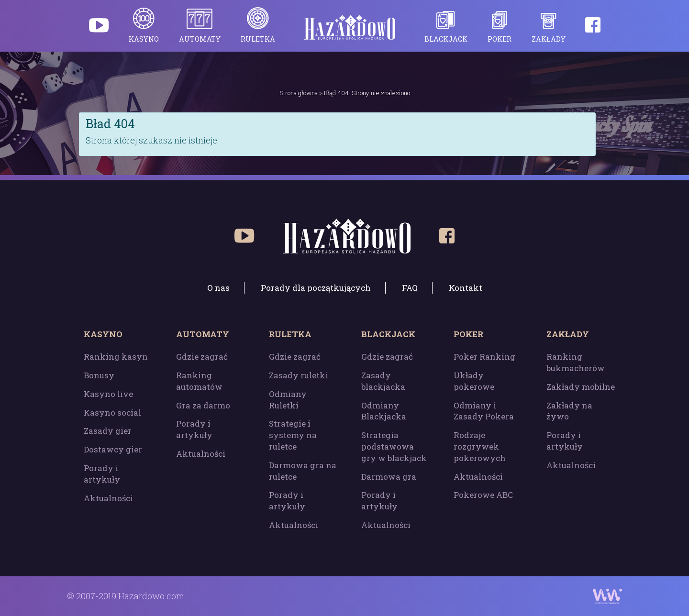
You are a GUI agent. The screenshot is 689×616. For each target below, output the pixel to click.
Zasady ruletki (299, 375)
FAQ (410, 288)
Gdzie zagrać (202, 357)
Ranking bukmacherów (576, 362)
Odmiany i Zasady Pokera (484, 411)
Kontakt (466, 288)
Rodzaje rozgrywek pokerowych (480, 446)
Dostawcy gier (113, 449)
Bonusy (99, 375)
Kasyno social (112, 412)
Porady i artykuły (102, 474)
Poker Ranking (484, 357)
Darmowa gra (389, 477)
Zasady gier (108, 431)
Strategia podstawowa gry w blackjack (394, 446)
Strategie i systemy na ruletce (293, 435)
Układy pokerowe (474, 381)
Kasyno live (108, 394)
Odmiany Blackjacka (384, 411)
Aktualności (108, 498)
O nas (218, 288)
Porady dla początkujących (316, 288)
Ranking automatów (199, 381)
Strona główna (299, 93)
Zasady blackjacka (383, 381)
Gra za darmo (203, 405)
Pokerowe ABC (483, 495)
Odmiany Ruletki (288, 400)
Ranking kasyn (116, 357)
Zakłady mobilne (581, 387)
